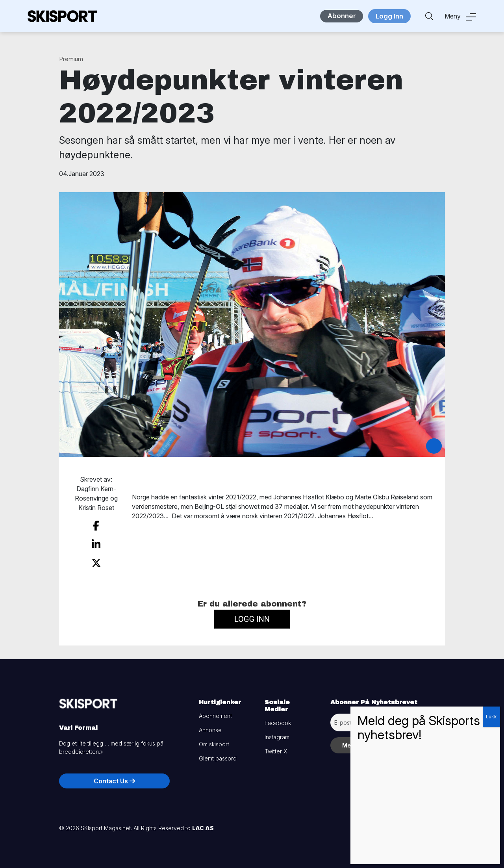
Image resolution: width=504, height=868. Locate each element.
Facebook (278, 719)
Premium (71, 59)
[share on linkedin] (96, 543)
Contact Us (114, 777)
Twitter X (276, 748)
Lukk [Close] (491, 717)
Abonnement (215, 712)
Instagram (277, 734)
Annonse (210, 726)
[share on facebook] (96, 525)
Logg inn (252, 616)
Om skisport (214, 741)
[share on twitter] (96, 560)
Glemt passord (218, 755)
